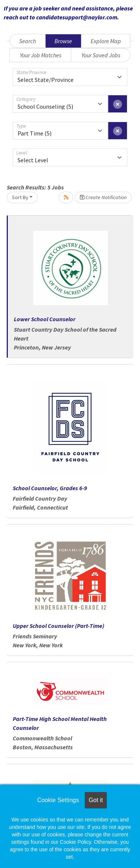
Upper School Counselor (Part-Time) (58, 626)
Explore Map (106, 41)
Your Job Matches (41, 55)
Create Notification (103, 197)
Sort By (20, 197)
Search (27, 41)
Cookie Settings (58, 800)
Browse (63, 41)
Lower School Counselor (45, 319)
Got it (96, 800)
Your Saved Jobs (101, 55)
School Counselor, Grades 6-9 (50, 488)
